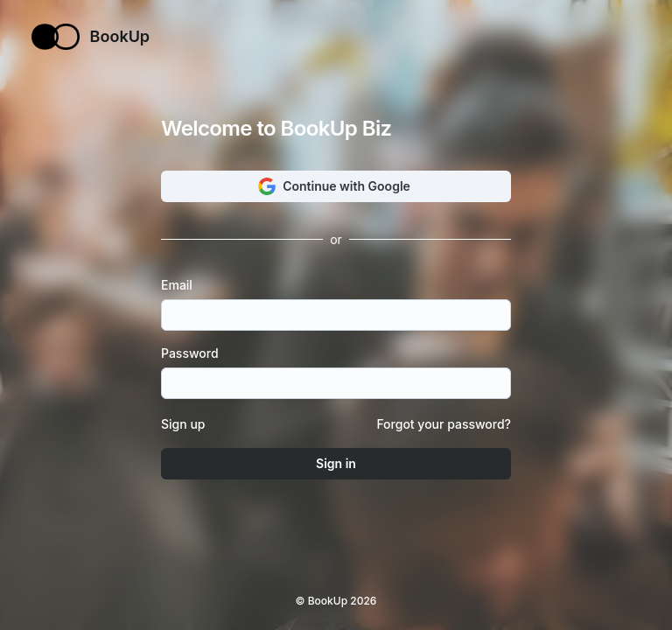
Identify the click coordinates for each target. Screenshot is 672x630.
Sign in (336, 463)
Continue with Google (336, 186)
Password (195, 353)
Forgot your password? (444, 424)
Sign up (183, 424)
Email (182, 285)
